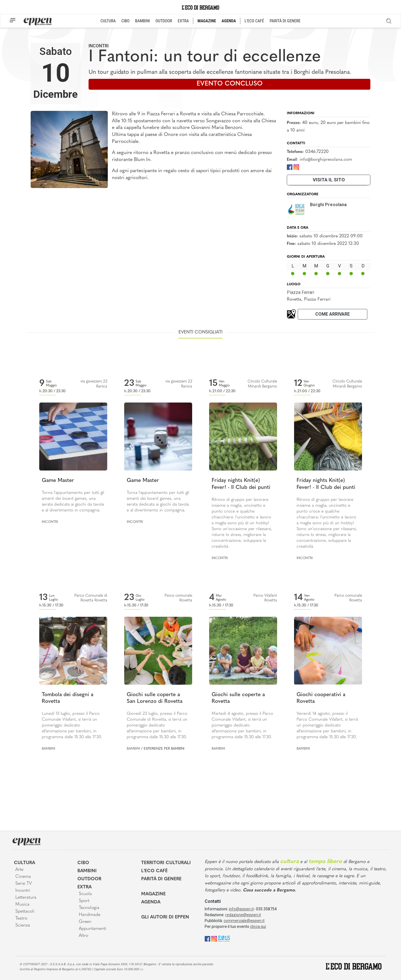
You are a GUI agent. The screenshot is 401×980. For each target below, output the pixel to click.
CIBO (125, 21)
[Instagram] (296, 167)
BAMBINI (142, 21)
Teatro (21, 918)
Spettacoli (25, 911)
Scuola (85, 894)
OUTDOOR (164, 21)
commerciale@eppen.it (244, 921)
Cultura (25, 863)
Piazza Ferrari (300, 292)
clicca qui (258, 927)
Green (85, 922)
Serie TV (24, 884)
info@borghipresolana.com (326, 160)
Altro (84, 936)
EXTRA (183, 21)
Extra (85, 887)
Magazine (153, 894)
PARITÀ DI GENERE (285, 21)
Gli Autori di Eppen (165, 917)
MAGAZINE (207, 21)
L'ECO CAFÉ (254, 21)
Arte (19, 870)
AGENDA (229, 21)
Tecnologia (89, 908)
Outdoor (89, 879)
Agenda (151, 902)
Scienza (23, 925)
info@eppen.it (241, 909)
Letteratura (26, 898)
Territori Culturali (166, 863)
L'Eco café (154, 871)
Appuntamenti (93, 929)
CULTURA (108, 21)
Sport (84, 901)
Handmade (90, 915)
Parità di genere (161, 879)
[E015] (224, 938)
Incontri (99, 46)
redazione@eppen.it (243, 915)
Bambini (48, 749)
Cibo (83, 863)
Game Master (58, 481)
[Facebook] (290, 167)
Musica (22, 905)
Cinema (23, 877)
